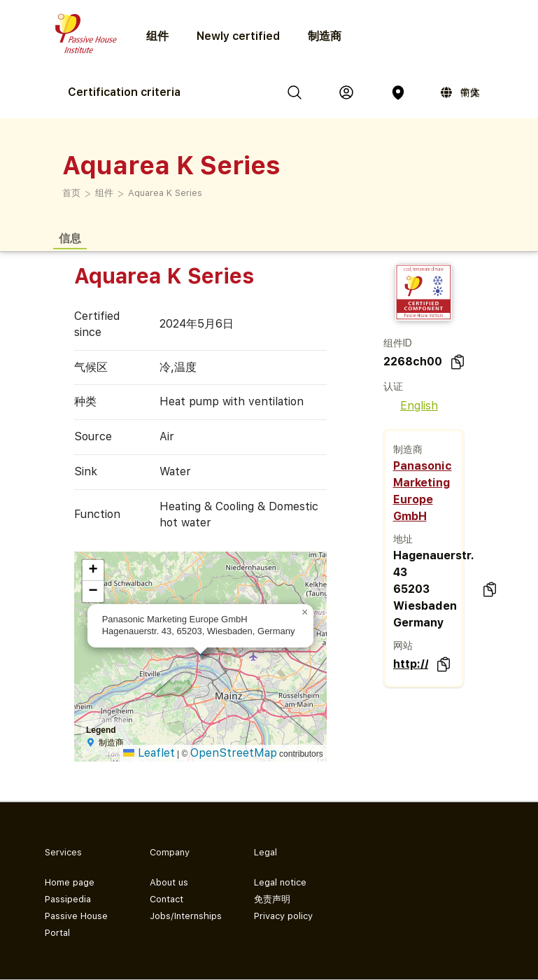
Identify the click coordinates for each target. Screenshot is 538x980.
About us (169, 882)
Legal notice (280, 882)
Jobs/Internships (186, 916)
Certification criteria (124, 92)
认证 (393, 386)
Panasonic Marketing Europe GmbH (423, 491)
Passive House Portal (76, 924)
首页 (71, 193)
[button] (305, 612)
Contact (167, 899)
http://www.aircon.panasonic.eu (411, 664)
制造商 (325, 36)
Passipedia (68, 899)
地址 (403, 539)
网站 (403, 645)
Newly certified (238, 36)
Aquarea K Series (165, 193)
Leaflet (149, 753)
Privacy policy (283, 916)
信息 (70, 238)
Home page (70, 882)
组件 (104, 193)
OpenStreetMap (234, 753)
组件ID (398, 343)
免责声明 (272, 899)
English (411, 406)
